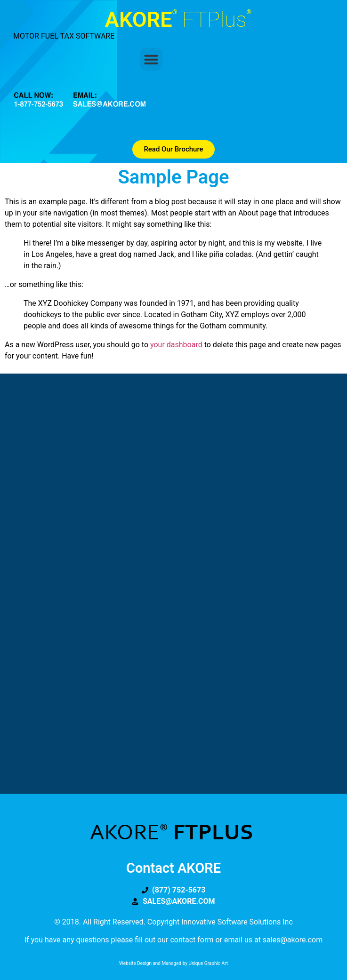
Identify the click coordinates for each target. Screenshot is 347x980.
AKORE (178, 20)
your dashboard (176, 345)
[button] (151, 59)
